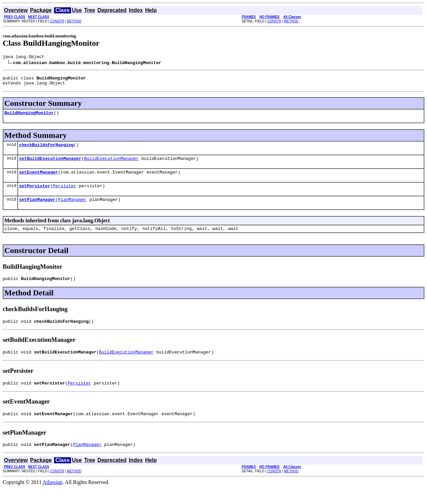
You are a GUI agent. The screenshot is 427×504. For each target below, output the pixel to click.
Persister (64, 194)
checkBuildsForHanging (46, 150)
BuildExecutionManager (111, 164)
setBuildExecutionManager (50, 164)
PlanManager (72, 208)
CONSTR (57, 21)
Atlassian (53, 498)
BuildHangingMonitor (29, 116)
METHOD (74, 21)
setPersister (35, 194)
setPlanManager (37, 208)
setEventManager (39, 179)
